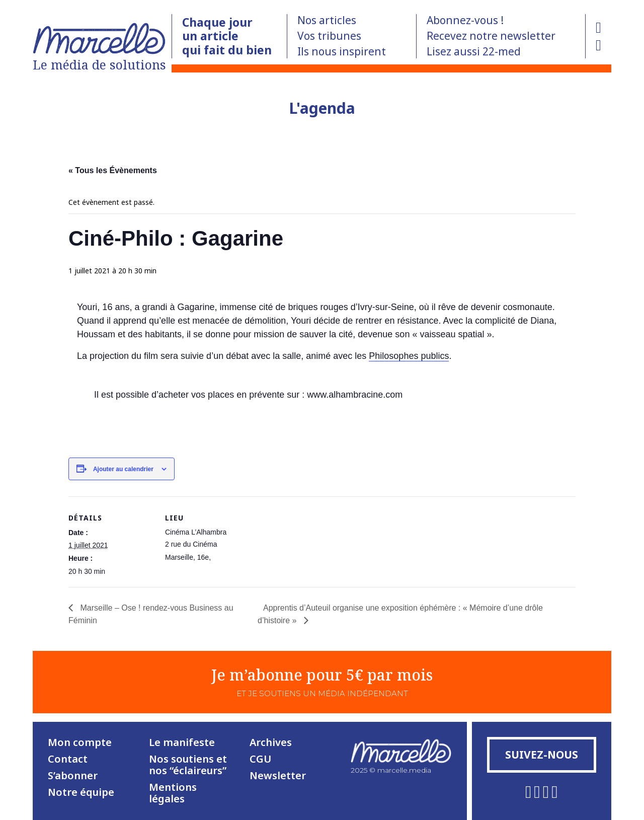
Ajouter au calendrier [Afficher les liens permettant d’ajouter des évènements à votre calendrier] (123, 469)
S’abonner (73, 775)
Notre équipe (81, 792)
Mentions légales (173, 793)
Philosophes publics (409, 356)
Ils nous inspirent (342, 51)
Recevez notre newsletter (491, 36)
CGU (260, 759)
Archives (271, 742)
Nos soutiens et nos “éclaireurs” (188, 765)
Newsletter (278, 775)
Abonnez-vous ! (465, 20)
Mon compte (80, 742)
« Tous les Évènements (113, 170)
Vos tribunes (329, 36)
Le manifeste (182, 742)
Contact (68, 759)
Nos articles (327, 20)
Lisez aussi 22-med (474, 51)
